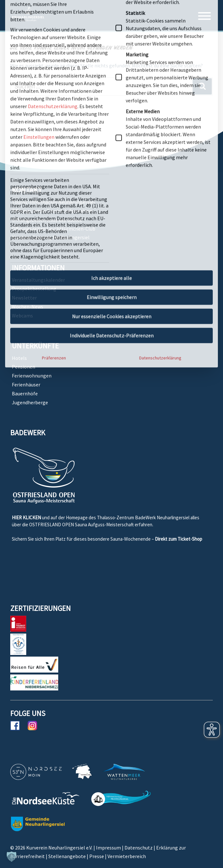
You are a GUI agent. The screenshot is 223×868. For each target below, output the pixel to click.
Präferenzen (54, 189)
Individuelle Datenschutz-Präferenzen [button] (112, 166)
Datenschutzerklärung (160, 189)
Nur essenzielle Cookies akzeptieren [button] (112, 147)
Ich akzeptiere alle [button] (111, 109)
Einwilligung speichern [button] (112, 128)
